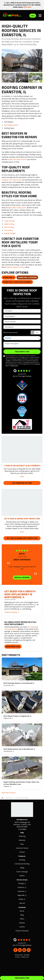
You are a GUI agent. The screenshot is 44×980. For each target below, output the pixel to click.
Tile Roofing (8, 230)
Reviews (22, 923)
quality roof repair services (17, 159)
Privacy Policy (14, 366)
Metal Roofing (9, 224)
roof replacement (11, 629)
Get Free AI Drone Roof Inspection (22, 538)
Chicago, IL (22, 883)
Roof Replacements (11, 125)
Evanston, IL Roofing (27, 277)
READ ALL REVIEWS (22, 577)
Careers (22, 927)
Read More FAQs (13, 646)
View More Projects (9, 793)
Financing (22, 836)
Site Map (27, 955)
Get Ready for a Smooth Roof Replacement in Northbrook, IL (20, 594)
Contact (22, 852)
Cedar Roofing (9, 221)
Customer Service (22, 848)
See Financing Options (22, 483)
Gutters (22, 876)
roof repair (31, 627)
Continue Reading (12, 612)
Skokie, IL (22, 899)
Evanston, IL (9, 277)
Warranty (22, 840)
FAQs (22, 844)
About (22, 911)
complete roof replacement (11, 180)
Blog (22, 915)
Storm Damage (22, 872)
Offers (22, 919)
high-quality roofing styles (17, 208)
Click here (27, 7)
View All (22, 903)
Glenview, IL (22, 891)
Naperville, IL (22, 895)
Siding (22, 868)
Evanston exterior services (15, 267)
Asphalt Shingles (10, 233)
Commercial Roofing (22, 864)
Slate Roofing (9, 227)
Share (22, 477)
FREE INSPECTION (22, 978)
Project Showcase (22, 931)
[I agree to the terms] (4, 356)
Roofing (22, 860)
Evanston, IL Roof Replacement (17, 282)
